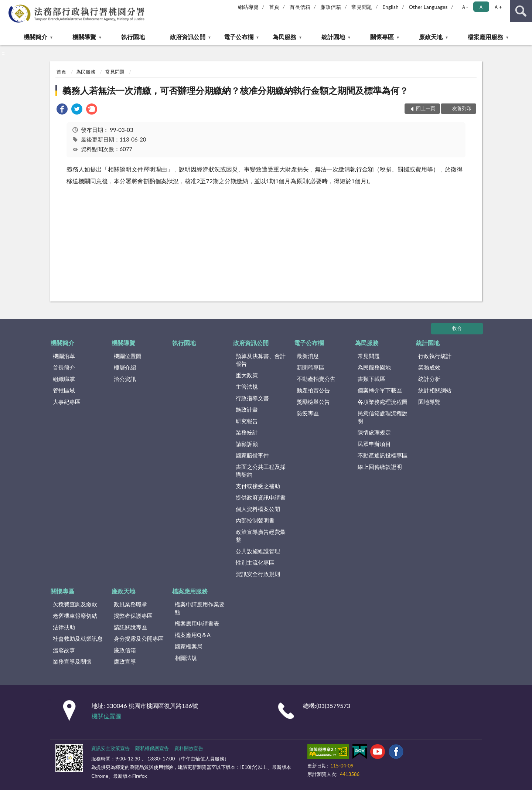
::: (6, 6)
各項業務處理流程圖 (383, 402)
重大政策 (247, 375)
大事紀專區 (67, 402)
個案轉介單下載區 (380, 390)
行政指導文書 (252, 398)
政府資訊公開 (188, 37)
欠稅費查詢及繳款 (75, 604)
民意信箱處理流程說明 (383, 417)
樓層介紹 (125, 367)
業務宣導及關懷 (72, 661)
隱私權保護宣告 (152, 748)
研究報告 (247, 421)
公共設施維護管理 (258, 551)
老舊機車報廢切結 (75, 616)
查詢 (521, 11)
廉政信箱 (331, 7)
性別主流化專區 (255, 562)
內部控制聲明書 (255, 520)
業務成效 (429, 367)
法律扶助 (64, 627)
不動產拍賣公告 (316, 379)
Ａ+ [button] (498, 7)
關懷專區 (382, 37)
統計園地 (333, 37)
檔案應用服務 (485, 37)
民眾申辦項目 (374, 444)
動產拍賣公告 (313, 390)
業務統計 (247, 432)
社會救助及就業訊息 (78, 639)
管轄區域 (64, 390)
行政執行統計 (435, 356)
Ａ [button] (481, 7)
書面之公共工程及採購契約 (261, 471)
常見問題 (362, 7)
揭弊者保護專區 (133, 616)
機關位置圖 (128, 356)
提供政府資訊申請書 (261, 497)
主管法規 (247, 387)
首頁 (274, 7)
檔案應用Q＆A (193, 635)
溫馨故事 (64, 650)
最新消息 (308, 356)
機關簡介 (35, 37)
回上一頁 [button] (426, 108)
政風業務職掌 (130, 604)
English (391, 7)
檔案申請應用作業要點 (200, 608)
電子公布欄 (239, 37)
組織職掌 (64, 379)
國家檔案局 (189, 646)
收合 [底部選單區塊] (457, 328)
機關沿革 (64, 356)
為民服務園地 (374, 367)
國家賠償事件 (252, 455)
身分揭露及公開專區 (139, 639)
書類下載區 (371, 379)
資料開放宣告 (189, 748)
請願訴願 (247, 444)
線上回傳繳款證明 (380, 467)
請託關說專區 (130, 627)
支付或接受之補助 (258, 486)
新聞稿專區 (311, 367)
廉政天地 (431, 37)
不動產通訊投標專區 (383, 455)
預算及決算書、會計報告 (261, 360)
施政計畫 (247, 409)
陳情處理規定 (374, 432)
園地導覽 (429, 402)
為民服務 (284, 37)
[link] (62, 110)
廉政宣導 (125, 661)
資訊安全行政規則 (258, 574)
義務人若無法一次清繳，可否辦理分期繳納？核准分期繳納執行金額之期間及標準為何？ (235, 90)
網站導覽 (248, 7)
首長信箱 (300, 7)
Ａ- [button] (465, 7)
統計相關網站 (435, 390)
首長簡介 (64, 367)
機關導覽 (84, 37)
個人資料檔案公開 (258, 509)
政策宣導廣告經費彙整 (261, 536)
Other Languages (428, 7)
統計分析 (429, 379)
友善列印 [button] (462, 108)
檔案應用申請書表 (197, 623)
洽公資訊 (125, 379)
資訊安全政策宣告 (110, 748)
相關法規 (186, 658)
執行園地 (133, 37)
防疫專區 (308, 413)
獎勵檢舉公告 (313, 402)
